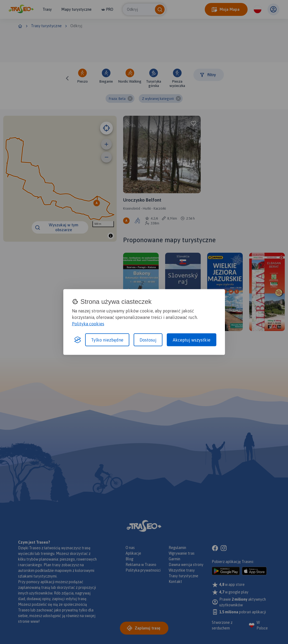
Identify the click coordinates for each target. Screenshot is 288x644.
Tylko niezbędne (107, 340)
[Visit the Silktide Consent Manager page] (78, 340)
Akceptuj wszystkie (192, 340)
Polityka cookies (88, 324)
